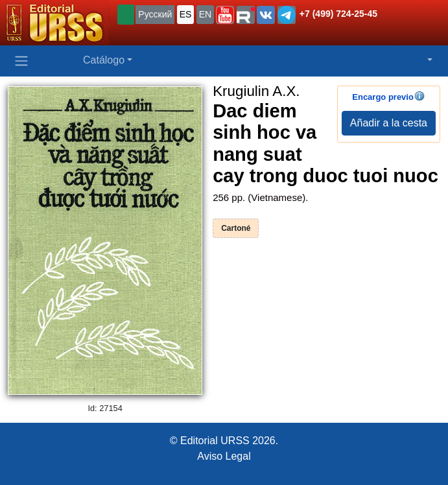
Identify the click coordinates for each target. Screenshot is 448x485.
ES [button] (186, 14)
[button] (225, 15)
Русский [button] (155, 14)
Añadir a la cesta (389, 123)
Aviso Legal (224, 456)
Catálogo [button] (104, 60)
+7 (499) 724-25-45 (338, 14)
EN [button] (205, 14)
